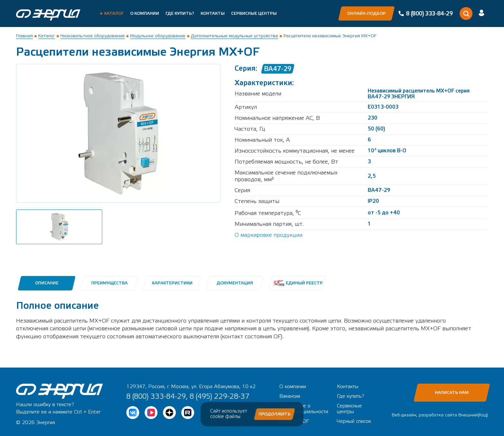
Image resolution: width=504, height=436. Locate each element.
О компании (145, 13)
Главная (24, 36)
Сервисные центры (254, 13)
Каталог (114, 13)
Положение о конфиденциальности (304, 409)
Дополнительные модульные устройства (234, 36)
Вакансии (290, 396)
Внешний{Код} (473, 415)
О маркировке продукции (269, 235)
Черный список (354, 421)
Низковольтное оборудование (93, 36)
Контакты (213, 13)
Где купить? (180, 13)
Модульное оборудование (158, 36)
